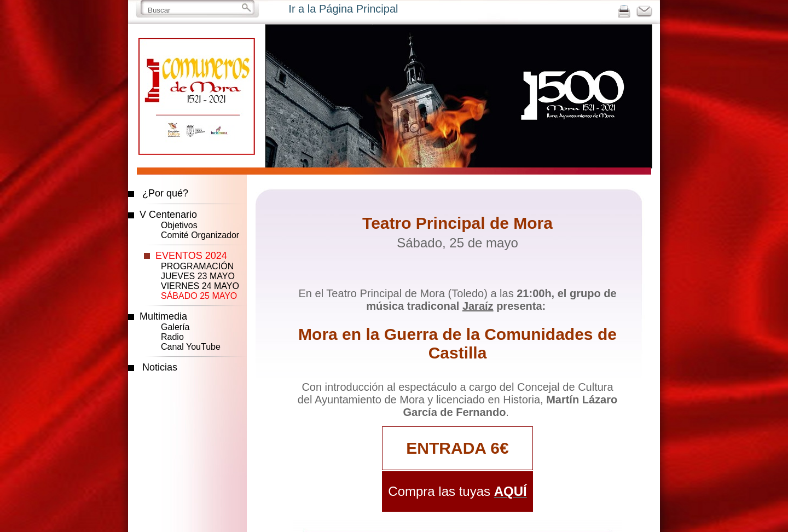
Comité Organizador (200, 235)
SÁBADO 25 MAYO (199, 296)
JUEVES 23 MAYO (198, 276)
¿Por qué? (165, 193)
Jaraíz (478, 306)
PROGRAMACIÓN (197, 266)
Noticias (160, 367)
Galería (175, 327)
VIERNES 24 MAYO (200, 286)
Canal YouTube (191, 347)
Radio (172, 337)
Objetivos (179, 225)
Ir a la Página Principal (343, 9)
